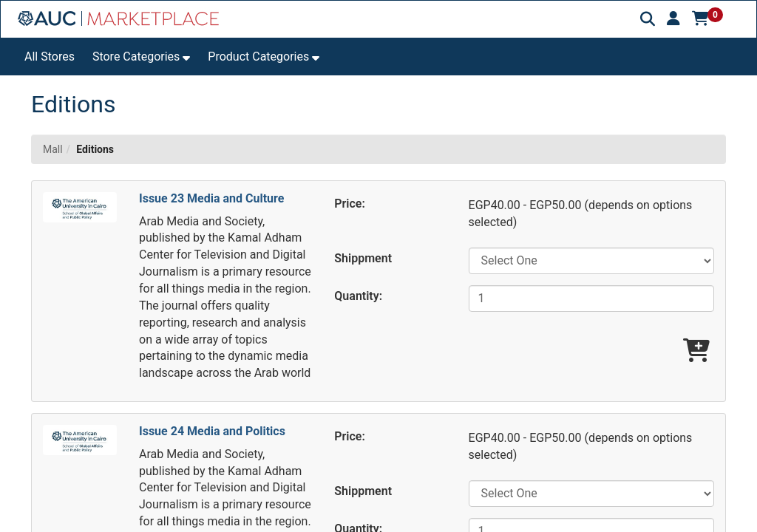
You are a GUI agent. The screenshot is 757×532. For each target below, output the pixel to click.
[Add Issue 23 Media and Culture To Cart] (696, 351)
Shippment (363, 258)
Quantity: (358, 296)
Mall (53, 149)
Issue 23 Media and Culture (211, 198)
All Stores (50, 57)
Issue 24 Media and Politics (212, 431)
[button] (673, 18)
